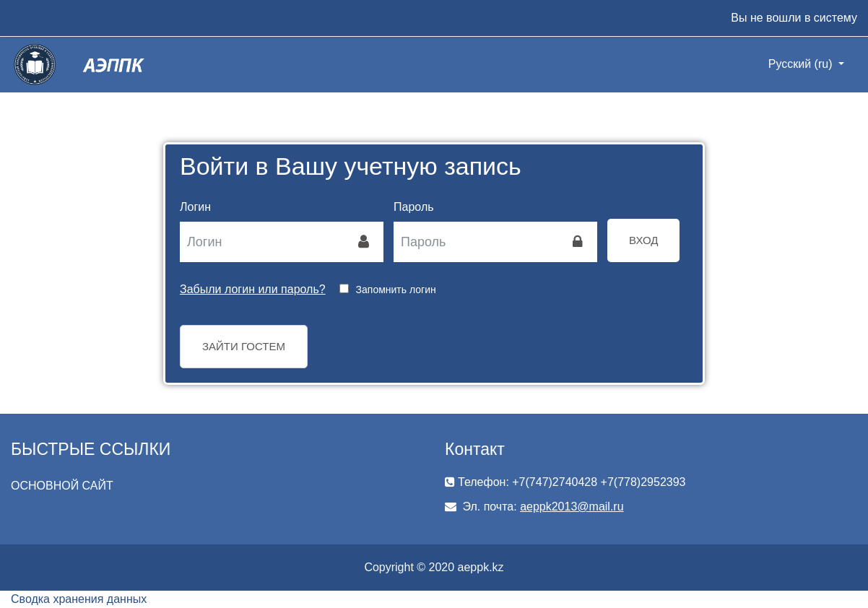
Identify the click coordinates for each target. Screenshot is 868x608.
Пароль (414, 207)
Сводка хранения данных (79, 599)
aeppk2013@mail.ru (572, 507)
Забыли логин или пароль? (253, 289)
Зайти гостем (244, 346)
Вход (643, 240)
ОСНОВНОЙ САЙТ (62, 486)
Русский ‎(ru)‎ (802, 64)
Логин (195, 207)
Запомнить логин (396, 290)
